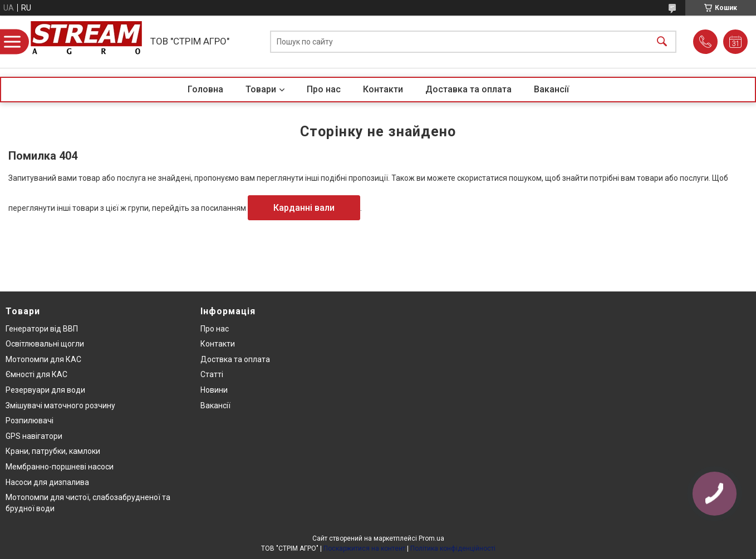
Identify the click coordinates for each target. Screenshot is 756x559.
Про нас (324, 89)
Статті (212, 374)
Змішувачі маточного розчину (60, 405)
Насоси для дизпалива (47, 482)
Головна (205, 89)
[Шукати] (662, 42)
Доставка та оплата (468, 89)
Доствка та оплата (235, 359)
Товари (261, 89)
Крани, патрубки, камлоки (53, 451)
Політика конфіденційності (453, 548)
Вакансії (551, 89)
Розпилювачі (30, 421)
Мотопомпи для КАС (43, 359)
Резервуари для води (45, 390)
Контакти (383, 89)
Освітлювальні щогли (45, 344)
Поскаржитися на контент (364, 548)
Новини (214, 390)
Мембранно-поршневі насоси (60, 467)
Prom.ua (431, 538)
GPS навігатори (34, 436)
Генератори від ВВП (42, 329)
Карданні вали (304, 208)
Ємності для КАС (36, 374)
